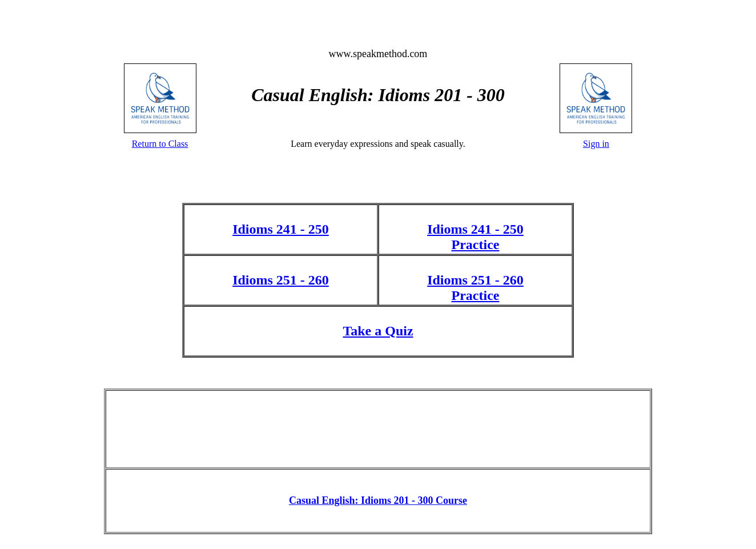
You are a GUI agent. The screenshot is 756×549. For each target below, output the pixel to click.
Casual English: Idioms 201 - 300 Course (378, 500)
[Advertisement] (378, 428)
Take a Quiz (378, 331)
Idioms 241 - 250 (281, 229)
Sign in (596, 144)
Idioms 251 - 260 (281, 280)
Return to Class (160, 144)
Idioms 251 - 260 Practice (475, 288)
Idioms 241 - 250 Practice (475, 237)
